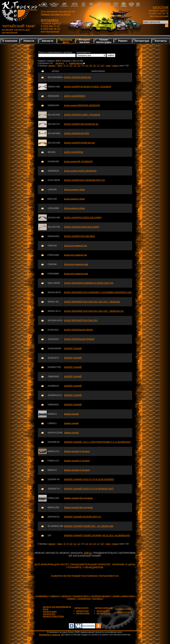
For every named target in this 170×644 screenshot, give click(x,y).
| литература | (84, 599)
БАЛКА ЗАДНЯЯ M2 (74, 152)
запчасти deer (103, 611)
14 (87, 66)
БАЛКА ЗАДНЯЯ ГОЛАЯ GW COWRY (82, 227)
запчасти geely (50, 612)
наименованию (77, 63)
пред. (60, 66)
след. (108, 66)
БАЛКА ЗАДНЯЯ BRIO (75, 96)
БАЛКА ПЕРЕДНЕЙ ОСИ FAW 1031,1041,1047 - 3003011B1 (92, 302)
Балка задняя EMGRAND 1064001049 (82, 105)
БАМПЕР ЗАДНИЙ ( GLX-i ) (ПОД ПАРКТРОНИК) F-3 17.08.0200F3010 (97, 442)
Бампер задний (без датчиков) (78, 498)
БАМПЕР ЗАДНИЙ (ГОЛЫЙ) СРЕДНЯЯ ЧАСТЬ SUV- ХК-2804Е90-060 (97, 536)
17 (98, 66)
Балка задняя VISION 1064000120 (80, 171)
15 (90, 66)
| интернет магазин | (101, 596)
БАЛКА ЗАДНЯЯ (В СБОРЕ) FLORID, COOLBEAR (88, 87)
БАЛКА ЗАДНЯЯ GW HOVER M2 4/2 (81, 124)
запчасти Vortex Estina (53, 616)
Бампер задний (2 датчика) (77, 451)
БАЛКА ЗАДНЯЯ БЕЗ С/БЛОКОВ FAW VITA (84, 180)
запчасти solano (125, 612)
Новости (29, 41)
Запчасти (47, 41)
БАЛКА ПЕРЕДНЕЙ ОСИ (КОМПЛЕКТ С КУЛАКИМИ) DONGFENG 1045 (98, 292)
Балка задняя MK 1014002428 (78, 162)
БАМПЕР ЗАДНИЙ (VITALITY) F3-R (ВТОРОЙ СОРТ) (89, 489)
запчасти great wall (104, 608)
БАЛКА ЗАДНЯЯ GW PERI (77, 133)
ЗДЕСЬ (88, 553)
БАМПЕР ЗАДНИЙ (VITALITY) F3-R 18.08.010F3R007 (89, 479)
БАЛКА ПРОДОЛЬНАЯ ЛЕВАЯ (78, 330)
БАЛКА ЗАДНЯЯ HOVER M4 (77, 77)
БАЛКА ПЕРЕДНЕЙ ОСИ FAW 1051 (81, 320)
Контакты (161, 41)
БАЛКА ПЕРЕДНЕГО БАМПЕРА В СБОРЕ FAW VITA (89, 283)
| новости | (55, 596)
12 (79, 66)
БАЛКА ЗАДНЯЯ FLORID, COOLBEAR (82, 115)
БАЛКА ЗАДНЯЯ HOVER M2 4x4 (79, 143)
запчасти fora (82, 611)
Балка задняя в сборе (74, 190)
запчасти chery (81, 608)
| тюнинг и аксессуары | (123, 596)
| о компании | (42, 596)
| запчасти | (66, 596)
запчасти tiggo (83, 613)
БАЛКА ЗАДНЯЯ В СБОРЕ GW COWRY (83, 218)
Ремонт (123, 41)
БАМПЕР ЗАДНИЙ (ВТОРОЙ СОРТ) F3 (82, 517)
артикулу (60, 63)
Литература (142, 41)
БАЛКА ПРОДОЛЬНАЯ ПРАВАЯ (79, 339)
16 (95, 66)
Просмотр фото (66, 41)
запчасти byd (49, 614)
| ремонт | (71, 599)
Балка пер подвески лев (75, 246)
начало (52, 66)
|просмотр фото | (81, 596)
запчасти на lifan (123, 609)
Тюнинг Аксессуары (104, 41)
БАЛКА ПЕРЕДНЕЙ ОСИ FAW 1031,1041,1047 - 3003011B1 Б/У (94, 311)
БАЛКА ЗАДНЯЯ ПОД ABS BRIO (79, 236)
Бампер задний (71, 414)
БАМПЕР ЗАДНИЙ (73, 349)
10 (71, 66)
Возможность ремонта (50, 635)
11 (75, 66)
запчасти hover (104, 613)
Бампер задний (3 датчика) (77, 470)
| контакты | (97, 599)
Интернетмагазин (84, 41)
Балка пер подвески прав (76, 264)
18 (102, 66)
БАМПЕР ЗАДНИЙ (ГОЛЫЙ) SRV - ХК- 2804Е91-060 (89, 526)
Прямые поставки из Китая (56, 14)
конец (115, 66)
